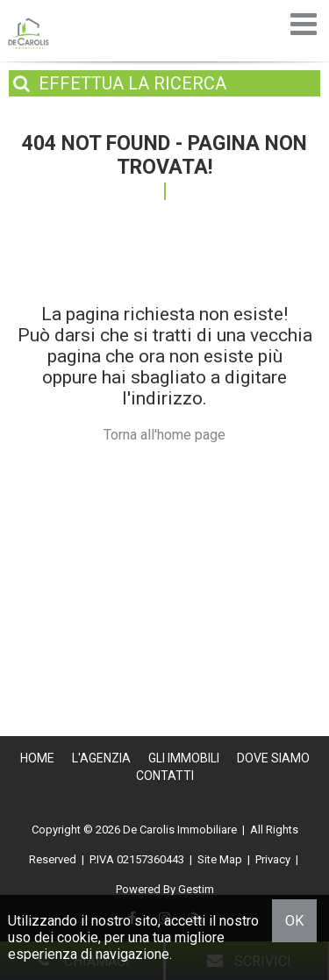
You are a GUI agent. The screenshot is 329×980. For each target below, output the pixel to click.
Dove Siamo (273, 758)
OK (294, 921)
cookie (78, 937)
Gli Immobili (184, 758)
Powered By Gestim (165, 889)
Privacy (273, 859)
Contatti (165, 776)
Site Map (220, 859)
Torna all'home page (164, 435)
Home (37, 758)
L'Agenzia (101, 758)
